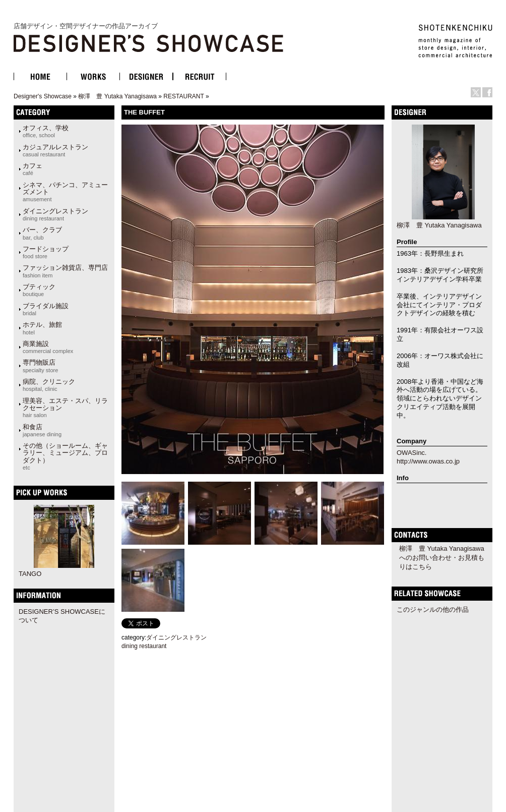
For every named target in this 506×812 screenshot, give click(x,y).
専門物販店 (40, 366)
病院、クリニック (49, 385)
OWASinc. (412, 453)
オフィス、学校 (46, 131)
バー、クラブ (42, 233)
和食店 (42, 430)
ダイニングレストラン (55, 214)
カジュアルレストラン (55, 150)
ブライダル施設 (46, 309)
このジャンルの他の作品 (433, 610)
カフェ (33, 169)
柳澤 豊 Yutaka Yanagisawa (117, 96)
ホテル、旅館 (42, 328)
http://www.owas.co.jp (428, 461)
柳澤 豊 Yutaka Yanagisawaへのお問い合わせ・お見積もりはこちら (442, 558)
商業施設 (48, 347)
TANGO (30, 574)
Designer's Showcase (43, 96)
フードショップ (46, 252)
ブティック (39, 290)
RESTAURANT (183, 96)
